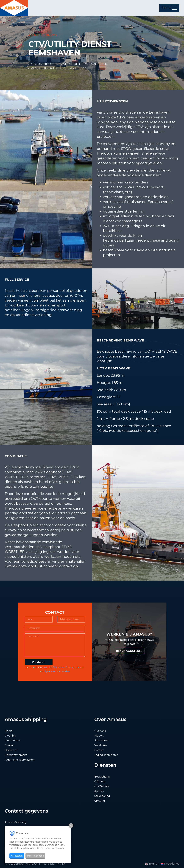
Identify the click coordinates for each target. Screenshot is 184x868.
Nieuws (99, 736)
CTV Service (102, 786)
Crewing (100, 801)
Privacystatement (75, 667)
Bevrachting (102, 777)
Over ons (100, 731)
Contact (10, 745)
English (152, 864)
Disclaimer (59, 667)
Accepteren (17, 856)
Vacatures (101, 745)
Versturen (39, 662)
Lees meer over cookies (52, 848)
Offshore (100, 782)
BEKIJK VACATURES (129, 651)
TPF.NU (60, 864)
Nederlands (170, 864)
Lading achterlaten (106, 755)
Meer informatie (35, 856)
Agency (99, 791)
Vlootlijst (10, 736)
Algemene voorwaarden (57, 671)
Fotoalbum (101, 741)
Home (9, 731)
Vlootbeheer (13, 741)
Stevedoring (102, 796)
